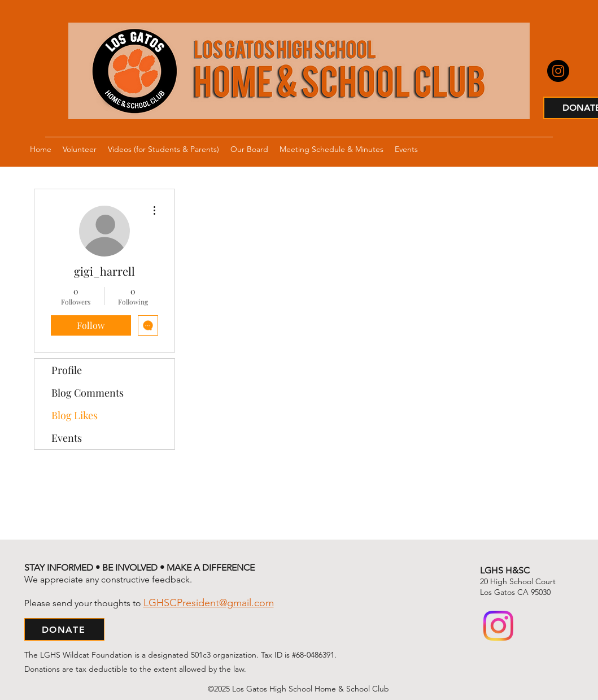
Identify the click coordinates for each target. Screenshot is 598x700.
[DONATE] (64, 629)
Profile (67, 370)
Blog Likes (75, 415)
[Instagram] (558, 71)
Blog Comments (88, 393)
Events (67, 438)
